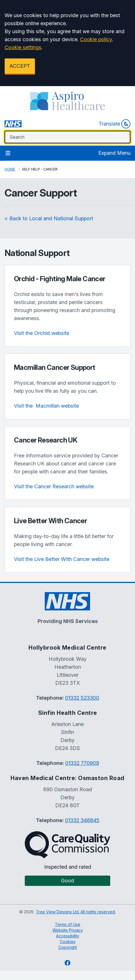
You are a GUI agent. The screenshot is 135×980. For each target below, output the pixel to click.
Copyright (68, 947)
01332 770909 (82, 763)
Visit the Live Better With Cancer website (62, 559)
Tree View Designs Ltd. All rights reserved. (76, 912)
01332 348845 (82, 820)
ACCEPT (20, 66)
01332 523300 (82, 698)
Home (10, 169)
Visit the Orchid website (42, 333)
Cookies (68, 942)
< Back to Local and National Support (49, 218)
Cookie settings (23, 47)
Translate (114, 124)
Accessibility (68, 936)
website (46, 406)
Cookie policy (96, 39)
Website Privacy (68, 930)
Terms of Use (68, 924)
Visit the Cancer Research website (54, 486)
